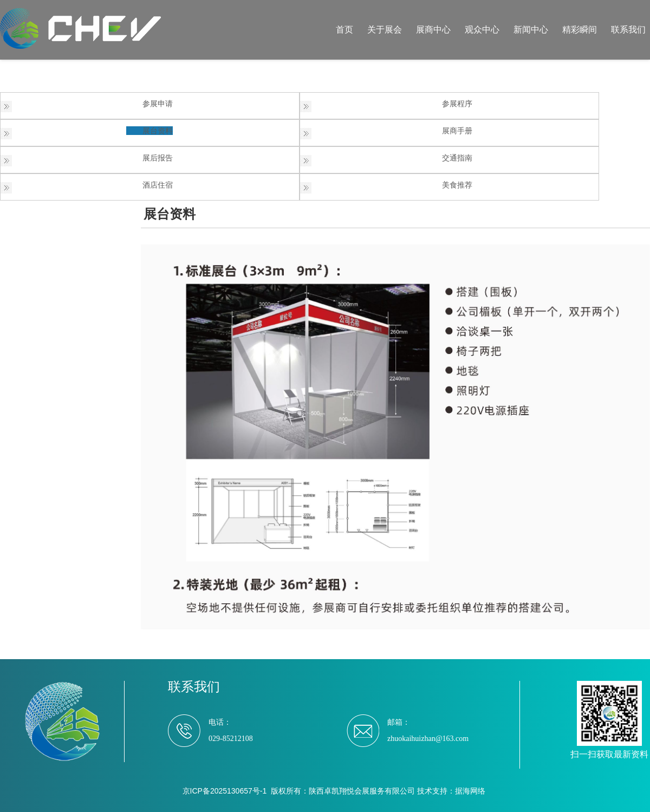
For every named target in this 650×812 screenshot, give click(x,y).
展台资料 (158, 131)
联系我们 (628, 30)
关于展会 (385, 30)
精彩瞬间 (580, 30)
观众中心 (482, 30)
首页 (344, 30)
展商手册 (457, 131)
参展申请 (158, 104)
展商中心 (433, 30)
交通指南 (457, 158)
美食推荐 (457, 185)
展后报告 (158, 158)
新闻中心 (531, 30)
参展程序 (457, 104)
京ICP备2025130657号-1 (225, 791)
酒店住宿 (158, 185)
